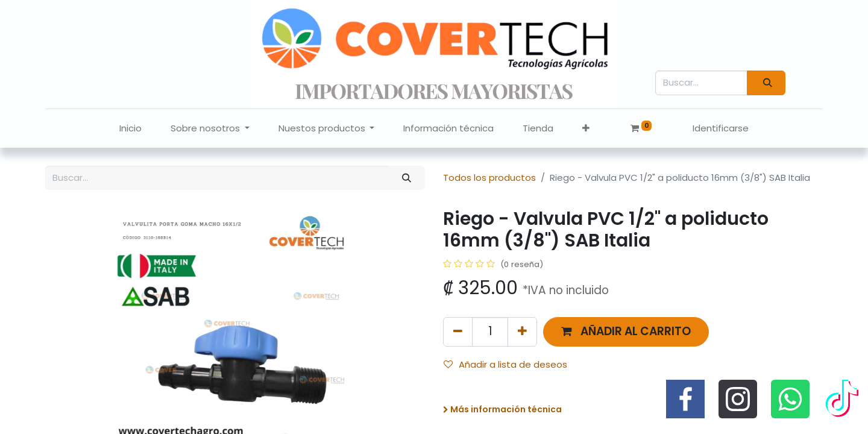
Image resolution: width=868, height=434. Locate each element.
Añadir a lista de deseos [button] (505, 364)
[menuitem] (131, 129)
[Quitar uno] (458, 332)
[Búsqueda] (766, 83)
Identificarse (721, 128)
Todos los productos (489, 178)
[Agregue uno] (522, 332)
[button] (586, 129)
